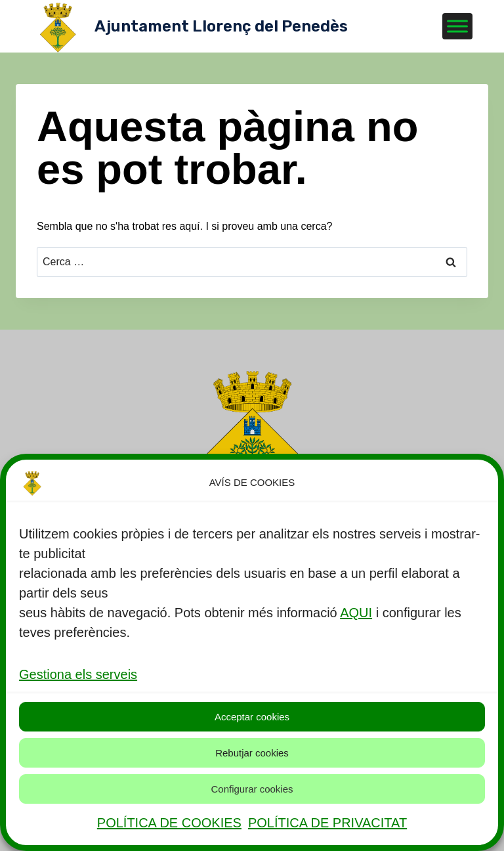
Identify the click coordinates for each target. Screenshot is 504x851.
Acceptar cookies (252, 717)
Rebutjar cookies (252, 753)
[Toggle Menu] (457, 26)
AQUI (356, 613)
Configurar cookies (252, 789)
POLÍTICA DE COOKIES (169, 823)
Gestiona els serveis (78, 674)
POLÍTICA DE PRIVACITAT (327, 823)
